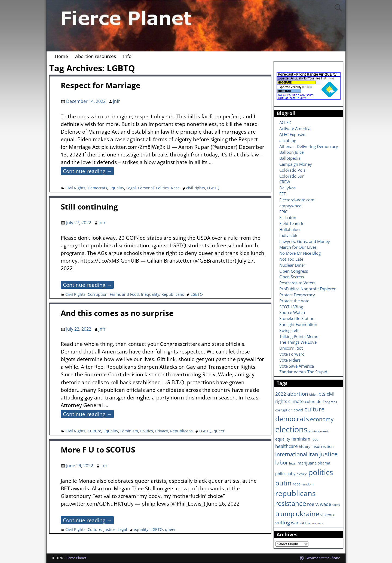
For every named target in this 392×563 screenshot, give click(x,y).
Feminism (129, 431)
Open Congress (294, 271)
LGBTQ (213, 188)
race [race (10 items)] (297, 484)
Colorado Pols (292, 170)
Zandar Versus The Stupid (303, 372)
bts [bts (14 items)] (322, 394)
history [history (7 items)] (305, 447)
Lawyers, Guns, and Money (305, 241)
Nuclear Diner (292, 265)
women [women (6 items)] (317, 523)
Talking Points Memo (299, 336)
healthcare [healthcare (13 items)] (287, 446)
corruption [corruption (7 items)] (284, 410)
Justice (109, 529)
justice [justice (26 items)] (328, 454)
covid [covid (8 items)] (298, 410)
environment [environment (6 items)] (318, 431)
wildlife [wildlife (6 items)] (305, 523)
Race (175, 188)
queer (219, 431)
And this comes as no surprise (117, 313)
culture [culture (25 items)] (314, 409)
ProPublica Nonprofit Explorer (307, 289)
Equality (117, 188)
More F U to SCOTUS (98, 450)
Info (127, 56)
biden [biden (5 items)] (313, 395)
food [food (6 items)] (315, 439)
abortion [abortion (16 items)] (298, 394)
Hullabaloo (290, 229)
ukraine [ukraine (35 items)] (307, 513)
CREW (285, 182)
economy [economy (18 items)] (322, 419)
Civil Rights (75, 188)
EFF (283, 194)
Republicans (173, 294)
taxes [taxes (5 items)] (336, 505)
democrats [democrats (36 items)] (292, 419)
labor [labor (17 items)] (282, 462)
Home (61, 56)
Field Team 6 (291, 223)
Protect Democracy (297, 295)
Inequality (150, 294)
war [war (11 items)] (295, 523)
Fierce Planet (76, 558)
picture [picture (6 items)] (302, 474)
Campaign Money (296, 164)
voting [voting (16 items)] (283, 522)
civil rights (196, 188)
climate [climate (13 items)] (296, 401)
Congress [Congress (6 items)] (330, 402)
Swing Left (289, 330)
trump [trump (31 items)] (285, 514)
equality (141, 529)
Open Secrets (292, 277)
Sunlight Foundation (298, 324)
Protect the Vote (294, 301)
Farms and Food (124, 294)
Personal (146, 188)
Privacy (162, 431)
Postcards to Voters (297, 283)
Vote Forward (292, 354)
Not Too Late (291, 259)
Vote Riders (290, 360)
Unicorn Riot (291, 348)
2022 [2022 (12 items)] (281, 394)
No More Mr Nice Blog (300, 253)
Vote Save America (297, 366)
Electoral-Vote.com (297, 200)
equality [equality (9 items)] (283, 439)
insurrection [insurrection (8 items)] (323, 446)
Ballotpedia (290, 158)
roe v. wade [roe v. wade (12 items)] (319, 504)
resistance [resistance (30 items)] (291, 503)
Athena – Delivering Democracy (309, 146)
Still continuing (89, 207)
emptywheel (291, 206)
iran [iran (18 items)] (313, 454)
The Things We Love (298, 342)
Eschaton (288, 217)
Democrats (97, 188)
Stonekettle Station (297, 318)
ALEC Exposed (292, 134)
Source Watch (292, 312)
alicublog (288, 140)
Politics (162, 188)
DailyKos (287, 188)
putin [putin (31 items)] (283, 483)
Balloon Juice (291, 152)
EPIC (283, 212)
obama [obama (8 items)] (324, 463)
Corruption (98, 294)
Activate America (295, 128)
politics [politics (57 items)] (321, 472)
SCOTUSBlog (291, 307)
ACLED (285, 122)
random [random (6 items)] (308, 484)
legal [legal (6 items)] (293, 463)
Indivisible (289, 235)
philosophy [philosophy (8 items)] (285, 474)
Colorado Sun (292, 176)
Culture (94, 431)
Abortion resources (96, 56)
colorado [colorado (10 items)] (313, 402)
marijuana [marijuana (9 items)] (307, 463)
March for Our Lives (298, 247)
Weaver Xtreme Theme (323, 558)
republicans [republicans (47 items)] (295, 493)
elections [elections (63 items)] (291, 429)
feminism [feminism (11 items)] (301, 439)
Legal (131, 188)
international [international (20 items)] (291, 454)
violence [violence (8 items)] (328, 515)
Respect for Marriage (101, 85)
